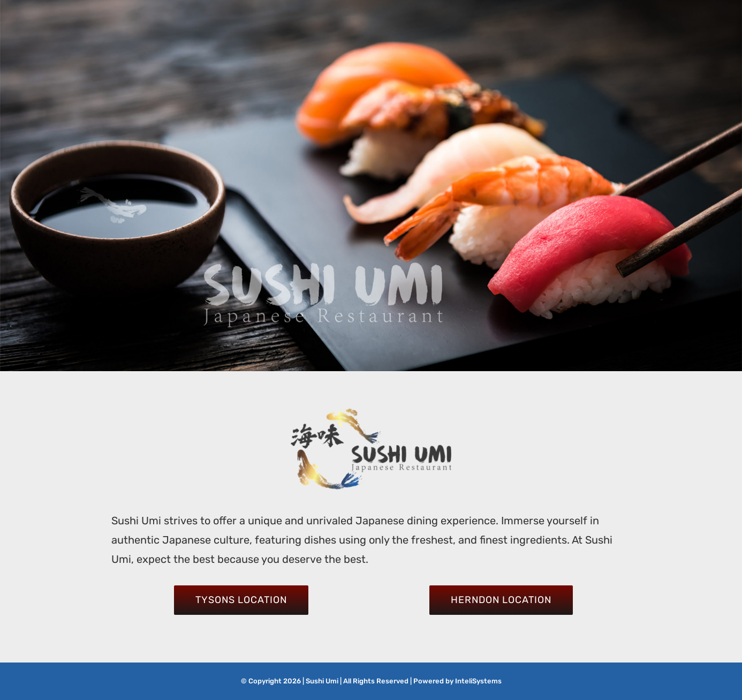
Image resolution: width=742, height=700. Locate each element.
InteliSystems (478, 681)
